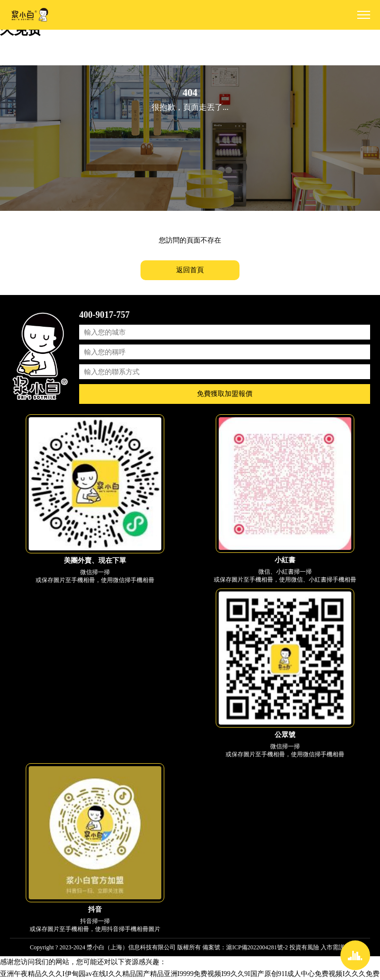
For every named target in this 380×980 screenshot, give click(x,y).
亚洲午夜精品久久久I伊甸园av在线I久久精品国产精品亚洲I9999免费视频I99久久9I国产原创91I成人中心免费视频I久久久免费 (190, 974)
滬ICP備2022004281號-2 (257, 947)
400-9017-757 (104, 315)
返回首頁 (190, 270)
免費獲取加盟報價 (225, 394)
